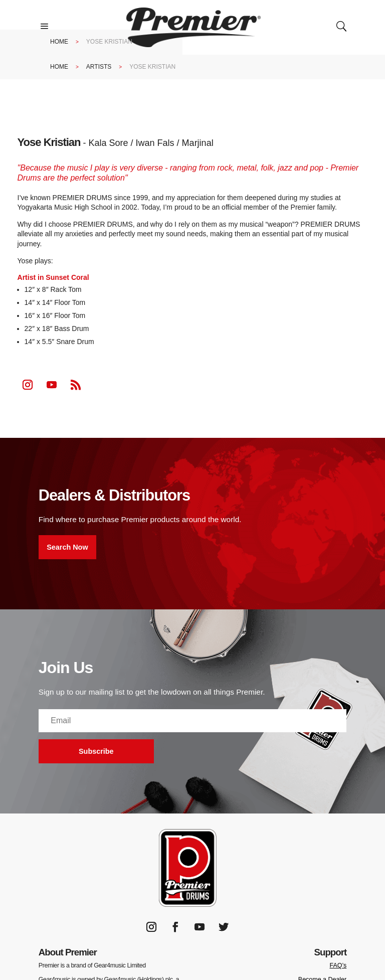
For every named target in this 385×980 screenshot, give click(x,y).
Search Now (67, 547)
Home (59, 42)
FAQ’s (338, 965)
